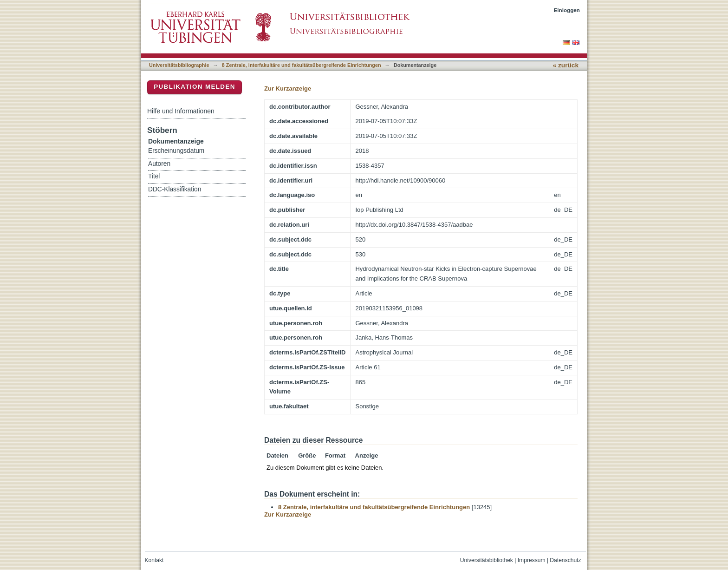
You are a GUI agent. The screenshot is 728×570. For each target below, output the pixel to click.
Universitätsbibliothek (487, 560)
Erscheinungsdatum (176, 151)
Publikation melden (195, 87)
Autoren (159, 164)
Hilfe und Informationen (181, 111)
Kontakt (154, 560)
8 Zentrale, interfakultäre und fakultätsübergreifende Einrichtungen (302, 65)
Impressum (532, 560)
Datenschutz (565, 560)
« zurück (566, 65)
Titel (154, 176)
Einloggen (567, 10)
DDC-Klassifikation (175, 189)
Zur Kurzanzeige (288, 88)
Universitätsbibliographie (179, 65)
